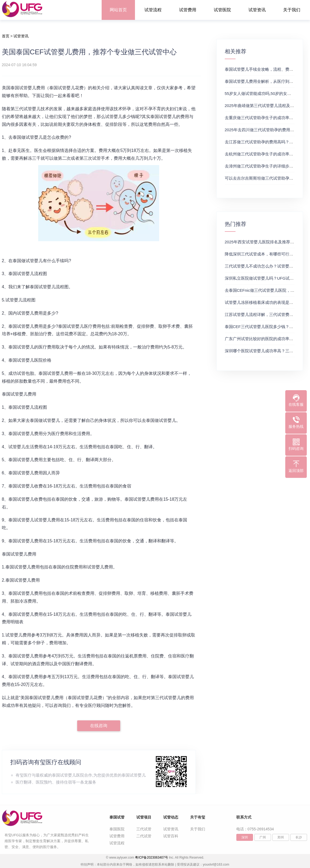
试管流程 (153, 10)
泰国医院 (117, 829)
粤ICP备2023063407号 (152, 858)
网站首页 (118, 10)
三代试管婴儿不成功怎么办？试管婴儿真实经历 (267, 266)
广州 (263, 837)
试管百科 (171, 836)
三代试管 (144, 829)
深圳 (245, 837)
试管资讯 (257, 10)
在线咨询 (99, 726)
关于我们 (292, 10)
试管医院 (222, 10)
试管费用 (188, 10)
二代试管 (144, 836)
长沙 (299, 837)
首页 (6, 36)
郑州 (281, 837)
